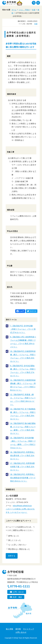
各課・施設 (17, 597)
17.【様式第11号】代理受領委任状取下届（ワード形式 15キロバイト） (22, 467)
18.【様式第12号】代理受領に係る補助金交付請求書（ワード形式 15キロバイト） (23, 478)
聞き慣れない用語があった (18, 549)
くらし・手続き (24, 10)
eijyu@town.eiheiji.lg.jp (22, 506)
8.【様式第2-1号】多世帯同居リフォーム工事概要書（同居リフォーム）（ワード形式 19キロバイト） (23, 342)
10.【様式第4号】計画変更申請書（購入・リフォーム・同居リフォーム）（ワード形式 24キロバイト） (23, 356)
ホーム (14, 10)
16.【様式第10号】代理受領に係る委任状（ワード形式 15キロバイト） (22, 456)
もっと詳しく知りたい (16, 545)
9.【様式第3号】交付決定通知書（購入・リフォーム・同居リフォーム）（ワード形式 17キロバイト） (23, 371)
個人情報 (9, 629)
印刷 (36, 24)
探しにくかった (14, 540)
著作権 (18, 629)
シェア (22, 311)
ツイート (33, 311)
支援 (34, 10)
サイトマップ (29, 629)
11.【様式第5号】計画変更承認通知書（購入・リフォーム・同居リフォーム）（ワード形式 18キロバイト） (23, 385)
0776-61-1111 (20, 586)
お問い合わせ (18, 592)
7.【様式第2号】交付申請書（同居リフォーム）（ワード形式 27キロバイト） (23, 329)
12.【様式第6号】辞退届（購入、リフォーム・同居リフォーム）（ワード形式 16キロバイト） (23, 400)
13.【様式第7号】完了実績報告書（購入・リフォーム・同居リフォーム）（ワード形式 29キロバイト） (23, 414)
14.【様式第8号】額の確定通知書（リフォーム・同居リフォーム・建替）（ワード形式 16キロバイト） (23, 428)
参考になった (13, 536)
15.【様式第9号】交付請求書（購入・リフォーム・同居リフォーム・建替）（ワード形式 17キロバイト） (23, 443)
